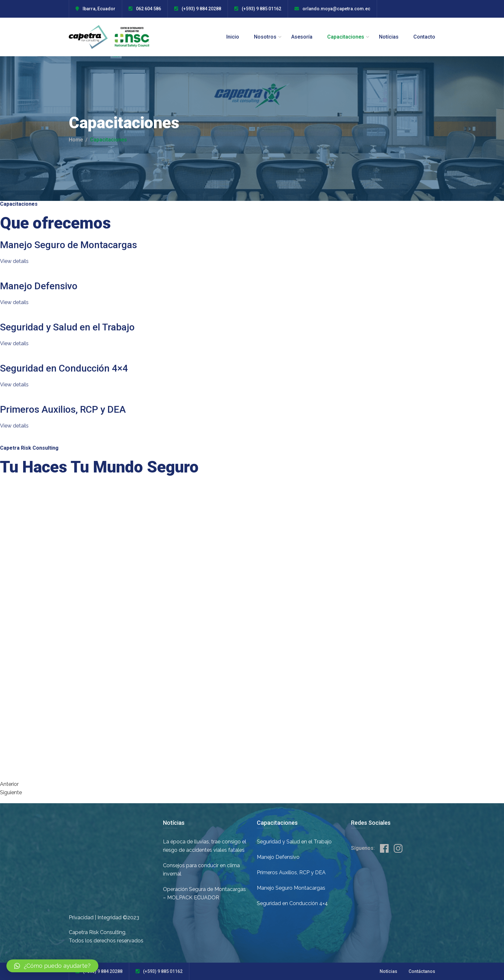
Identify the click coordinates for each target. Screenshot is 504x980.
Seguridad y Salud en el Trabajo (67, 327)
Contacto (424, 37)
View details (14, 261)
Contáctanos (422, 971)
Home (76, 140)
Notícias (389, 37)
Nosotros (265, 37)
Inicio (233, 37)
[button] (52, 966)
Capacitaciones (346, 37)
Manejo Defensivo (39, 286)
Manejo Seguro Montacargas (291, 888)
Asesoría (302, 37)
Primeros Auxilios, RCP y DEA (63, 409)
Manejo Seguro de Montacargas (68, 245)
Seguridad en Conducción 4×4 (64, 368)
